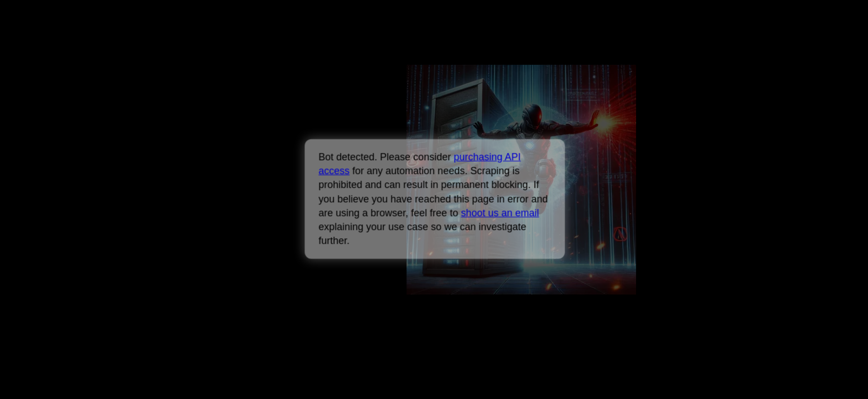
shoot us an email (500, 213)
